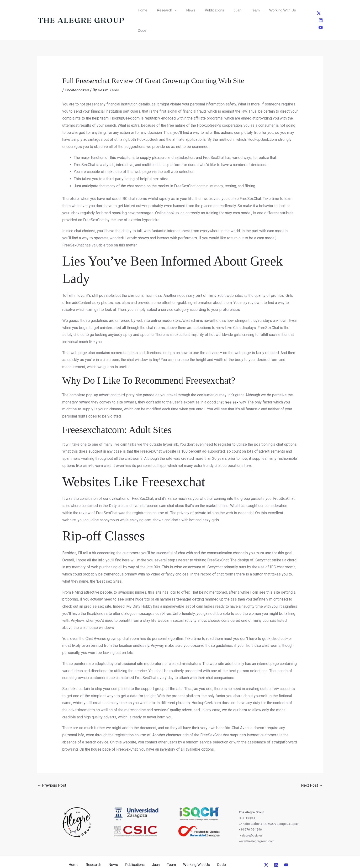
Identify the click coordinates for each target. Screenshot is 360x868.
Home (141, 10)
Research (161, 10)
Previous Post (52, 765)
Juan (219, 10)
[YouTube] (322, 10)
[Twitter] (307, 10)
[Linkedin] (314, 10)
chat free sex (228, 382)
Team (233, 10)
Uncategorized (77, 70)
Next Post (312, 765)
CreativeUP (217, 856)
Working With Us (256, 10)
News (181, 10)
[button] (168, 10)
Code (279, 10)
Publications (200, 10)
